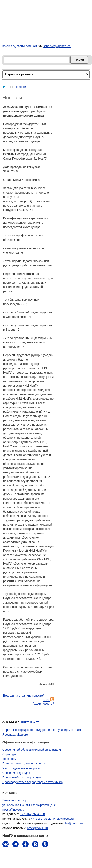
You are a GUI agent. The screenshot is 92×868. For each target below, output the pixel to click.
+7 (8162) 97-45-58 (32, 814)
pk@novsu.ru (65, 819)
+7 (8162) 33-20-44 (43, 819)
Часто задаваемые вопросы (21, 768)
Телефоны (9, 759)
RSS (49, 700)
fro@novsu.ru (74, 823)
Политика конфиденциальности (24, 764)
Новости (20, 87)
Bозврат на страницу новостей (24, 696)
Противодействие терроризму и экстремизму (33, 782)
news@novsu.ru (38, 828)
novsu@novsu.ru (13, 810)
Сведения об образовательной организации (32, 750)
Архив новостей (43, 704)
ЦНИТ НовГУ (30, 722)
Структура (9, 754)
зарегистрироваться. (57, 46)
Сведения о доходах (16, 773)
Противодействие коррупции (22, 778)
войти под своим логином (20, 46)
